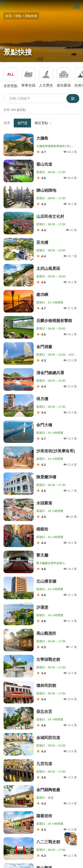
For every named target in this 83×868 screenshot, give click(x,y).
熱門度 (22, 123)
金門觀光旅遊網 (42, 6)
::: (1, 3)
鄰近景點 (44, 123)
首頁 (8, 16)
